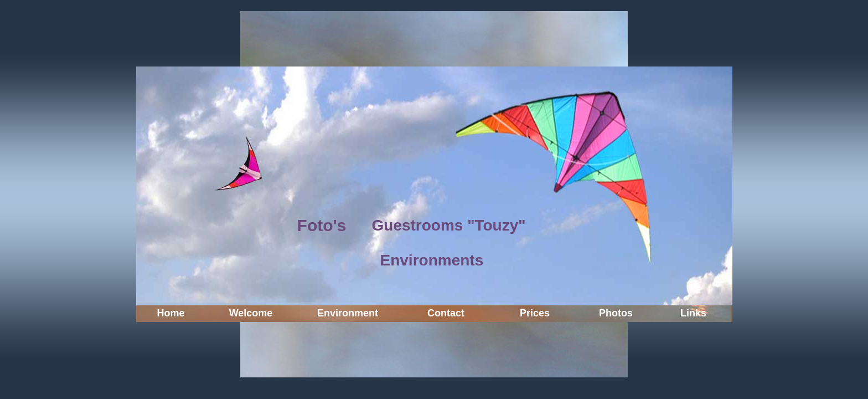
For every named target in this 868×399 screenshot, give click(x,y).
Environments (432, 260)
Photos (616, 313)
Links (693, 313)
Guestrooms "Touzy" (449, 225)
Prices (535, 313)
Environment (348, 313)
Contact (446, 313)
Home (170, 313)
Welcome (251, 313)
